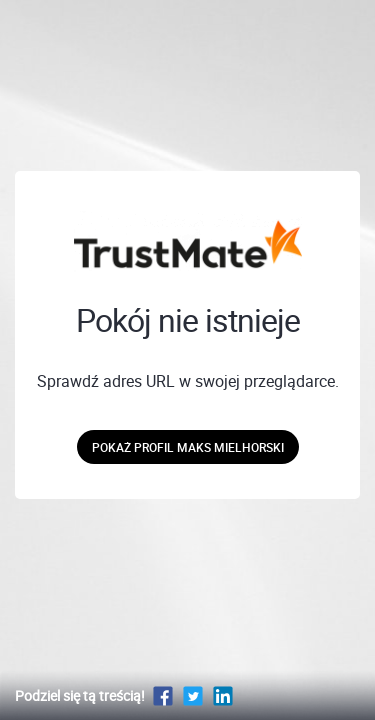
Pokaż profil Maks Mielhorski (188, 447)
